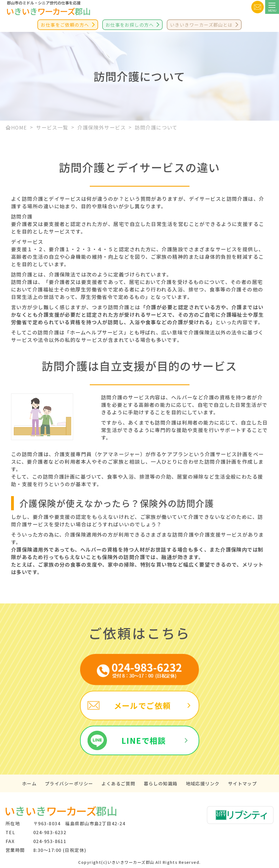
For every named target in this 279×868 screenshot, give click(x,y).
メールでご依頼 (142, 705)
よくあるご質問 (118, 783)
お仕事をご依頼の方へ (65, 25)
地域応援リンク (203, 783)
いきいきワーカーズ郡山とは (201, 25)
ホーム (29, 783)
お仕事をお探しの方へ (130, 25)
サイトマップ (243, 783)
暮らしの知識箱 (161, 783)
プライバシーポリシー (69, 783)
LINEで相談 (144, 740)
